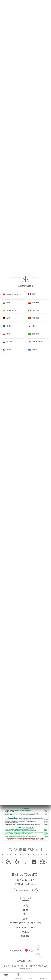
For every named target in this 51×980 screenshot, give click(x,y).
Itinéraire (44, 976)
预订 (6, 976)
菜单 (26, 919)
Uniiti (31, 961)
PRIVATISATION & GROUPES (26, 923)
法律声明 (26, 936)
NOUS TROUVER (26, 927)
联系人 (26, 932)
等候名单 (18, 976)
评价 (26, 914)
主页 (26, 905)
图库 (26, 910)
